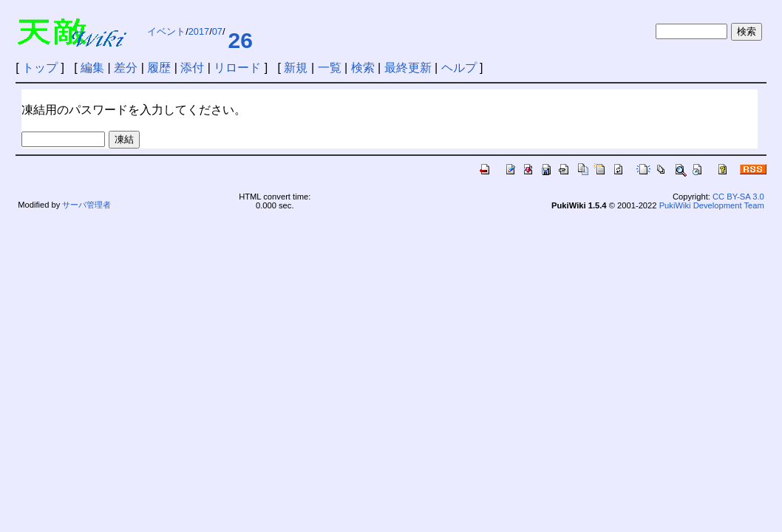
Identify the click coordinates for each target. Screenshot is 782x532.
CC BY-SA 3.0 (738, 197)
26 (241, 40)
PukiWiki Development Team (712, 205)
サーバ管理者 (86, 205)
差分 (126, 68)
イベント (166, 31)
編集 (92, 68)
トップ (40, 68)
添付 (192, 68)
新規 (296, 68)
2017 (199, 31)
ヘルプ (459, 68)
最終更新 (408, 68)
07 (217, 31)
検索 (363, 68)
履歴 (159, 68)
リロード (237, 68)
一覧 (330, 68)
